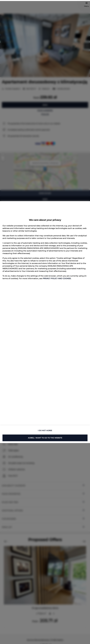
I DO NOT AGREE (45, 430)
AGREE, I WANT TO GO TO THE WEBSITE (45, 438)
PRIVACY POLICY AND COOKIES (57, 278)
